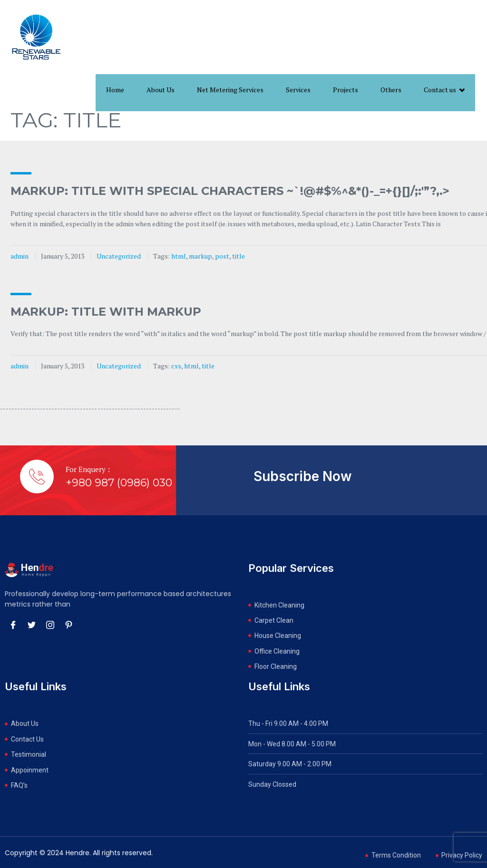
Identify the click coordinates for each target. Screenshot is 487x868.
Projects (346, 90)
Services (298, 90)
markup (200, 256)
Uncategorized (119, 256)
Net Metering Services (230, 90)
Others (391, 90)
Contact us (444, 90)
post (222, 256)
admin (19, 256)
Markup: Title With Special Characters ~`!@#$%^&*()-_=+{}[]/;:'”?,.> (230, 191)
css (176, 366)
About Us (161, 90)
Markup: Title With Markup (106, 312)
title (239, 256)
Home (115, 90)
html (179, 256)
